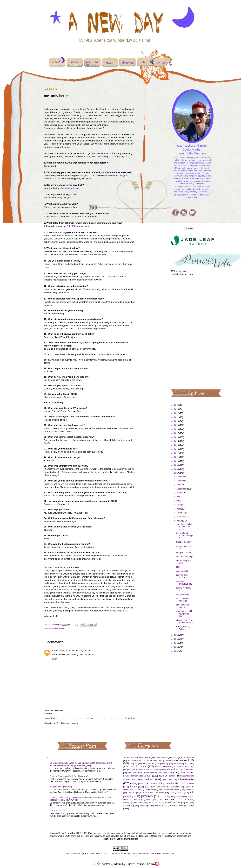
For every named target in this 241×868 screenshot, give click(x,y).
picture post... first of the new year (184, 621)
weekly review (161, 806)
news (162, 793)
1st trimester (145, 758)
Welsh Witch (178, 806)
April (179, 509)
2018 (177, 429)
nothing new (175, 793)
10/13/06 (72, 226)
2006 (177, 635)
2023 (177, 409)
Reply (55, 659)
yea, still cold (182, 571)
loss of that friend (116, 251)
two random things (184, 557)
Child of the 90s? (184, 542)
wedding (85, 226)
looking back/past (146, 789)
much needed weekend (182, 600)
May (179, 505)
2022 (177, 413)
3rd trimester (188, 758)
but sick (75, 389)
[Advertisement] (183, 332)
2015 (177, 441)
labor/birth (175, 787)
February (181, 517)
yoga (191, 806)
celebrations (172, 769)
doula (161, 776)
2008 (177, 469)
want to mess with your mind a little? (184, 614)
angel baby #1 (134, 761)
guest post (167, 780)
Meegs (81, 854)
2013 (177, 449)
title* (178, 567)
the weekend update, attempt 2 (184, 536)
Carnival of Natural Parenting (148, 770)
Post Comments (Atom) (67, 723)
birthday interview (163, 767)
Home (90, 718)
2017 (177, 433)
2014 (177, 445)
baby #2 (133, 763)
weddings (145, 806)
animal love (151, 761)
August (180, 493)
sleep (172, 799)
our (79, 226)
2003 (177, 647)
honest (190, 784)
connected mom (135, 773)
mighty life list (188, 789)
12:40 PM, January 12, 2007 (79, 651)
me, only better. (183, 594)
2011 (177, 457)
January (180, 521)
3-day (175, 758)
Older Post (130, 718)
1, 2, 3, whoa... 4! (57, 811)
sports (186, 800)
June (179, 501)
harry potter (138, 784)
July (179, 497)
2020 (177, 421)
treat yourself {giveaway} (61, 787)
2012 (177, 453)
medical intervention (168, 789)
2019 (177, 425)
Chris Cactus (58, 651)
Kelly (46, 539)
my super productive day (184, 583)
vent (188, 803)
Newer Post (50, 718)
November (182, 481)
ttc (179, 803)
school (161, 800)
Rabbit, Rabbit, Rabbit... (183, 628)
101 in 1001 (129, 758)
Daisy (169, 773)
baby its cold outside (182, 576)
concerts (190, 770)
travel (168, 802)
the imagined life (155, 803)
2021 (177, 417)
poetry (167, 797)
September (182, 489)
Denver (147, 776)
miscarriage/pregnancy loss (141, 793)
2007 (177, 473)
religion (149, 800)
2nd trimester (161, 758)
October (180, 485)
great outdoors (145, 779)
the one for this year (118, 175)
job (147, 787)
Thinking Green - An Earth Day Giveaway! (69, 776)
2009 (177, 465)
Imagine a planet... (185, 553)
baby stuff (147, 763)
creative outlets (58, 629)
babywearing (163, 763)
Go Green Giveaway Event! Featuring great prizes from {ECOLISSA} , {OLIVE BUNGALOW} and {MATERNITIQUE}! (81, 764)
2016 (177, 437)
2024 (177, 405)
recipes (137, 800)
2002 (177, 651)
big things (141, 766)
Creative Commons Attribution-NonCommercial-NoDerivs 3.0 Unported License (138, 854)
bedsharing (179, 763)
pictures (147, 796)
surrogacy (128, 803)
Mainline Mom (104, 153)
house (133, 787)
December (182, 477)
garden (172, 776)
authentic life (187, 760)
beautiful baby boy (71, 188)
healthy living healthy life (164, 784)
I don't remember (66, 484)
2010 (177, 461)
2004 (177, 643)
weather (128, 806)
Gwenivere (186, 779)
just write (161, 787)
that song (126, 440)
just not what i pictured (182, 606)
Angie (73, 521)
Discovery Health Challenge (82, 570)
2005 (177, 639)
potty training (181, 797)
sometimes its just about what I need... (184, 527)
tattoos (140, 803)
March (180, 513)
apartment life (168, 761)
